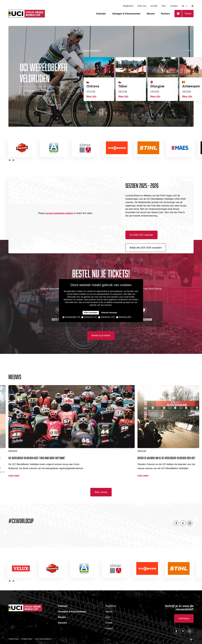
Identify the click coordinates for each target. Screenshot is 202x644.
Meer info (91, 96)
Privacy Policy (27, 639)
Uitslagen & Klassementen (126, 14)
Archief (154, 6)
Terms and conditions (43, 639)
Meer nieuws (101, 492)
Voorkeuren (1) (89, 317)
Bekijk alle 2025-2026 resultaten (146, 248)
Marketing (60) (124, 317)
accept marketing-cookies (59, 213)
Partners (165, 14)
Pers (164, 6)
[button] (188, 50)
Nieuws (151, 14)
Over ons (142, 6)
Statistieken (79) (106, 317)
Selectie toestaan (109, 313)
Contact (174, 6)
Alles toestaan (91, 313)
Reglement (128, 6)
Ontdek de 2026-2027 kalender (39, 91)
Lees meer (14, 475)
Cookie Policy (14, 639)
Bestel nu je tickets (101, 335)
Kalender (101, 14)
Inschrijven (184, 618)
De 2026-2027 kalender (141, 235)
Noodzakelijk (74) (71, 317)
